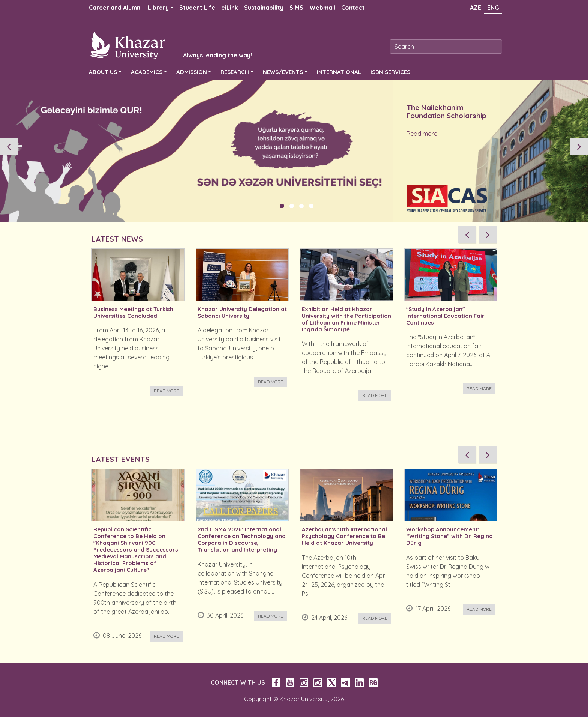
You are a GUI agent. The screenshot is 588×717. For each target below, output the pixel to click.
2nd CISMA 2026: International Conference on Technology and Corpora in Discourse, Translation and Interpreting (242, 540)
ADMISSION (192, 72)
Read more (422, 134)
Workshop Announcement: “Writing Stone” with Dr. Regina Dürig (449, 536)
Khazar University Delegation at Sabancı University (242, 313)
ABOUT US (103, 72)
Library (158, 8)
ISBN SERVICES (390, 72)
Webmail (322, 8)
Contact (353, 8)
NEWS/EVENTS (283, 72)
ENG (493, 8)
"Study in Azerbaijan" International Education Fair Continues (445, 316)
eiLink (230, 8)
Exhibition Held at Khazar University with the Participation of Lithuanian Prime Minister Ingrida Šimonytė (346, 319)
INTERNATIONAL (339, 72)
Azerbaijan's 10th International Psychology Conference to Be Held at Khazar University (344, 536)
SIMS (296, 8)
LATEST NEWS (117, 239)
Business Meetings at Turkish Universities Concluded (133, 313)
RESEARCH (235, 72)
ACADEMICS (147, 72)
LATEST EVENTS (121, 459)
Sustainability (264, 8)
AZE (475, 8)
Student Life (197, 8)
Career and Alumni (115, 8)
